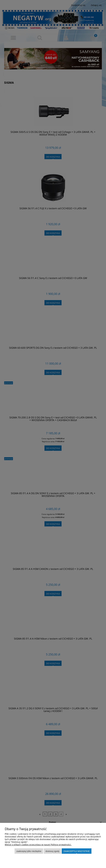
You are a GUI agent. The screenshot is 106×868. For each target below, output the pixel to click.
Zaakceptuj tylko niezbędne (29, 851)
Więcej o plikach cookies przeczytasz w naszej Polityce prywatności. (38, 845)
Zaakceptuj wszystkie (77, 851)
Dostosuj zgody (52, 851)
